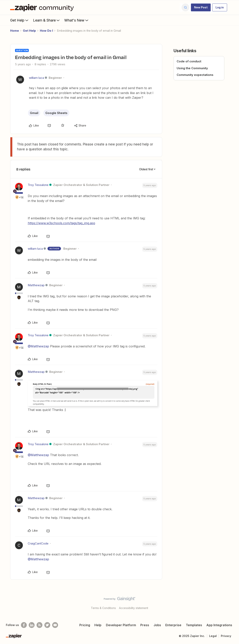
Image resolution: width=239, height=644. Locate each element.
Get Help (20, 20)
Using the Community (192, 68)
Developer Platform (121, 625)
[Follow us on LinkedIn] (32, 625)
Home (15, 31)
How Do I (46, 31)
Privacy (226, 636)
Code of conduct (189, 61)
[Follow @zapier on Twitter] (47, 625)
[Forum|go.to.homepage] (43, 7)
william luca (36, 78)
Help (98, 625)
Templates (194, 625)
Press (145, 625)
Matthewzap (36, 285)
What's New (77, 20)
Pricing (85, 625)
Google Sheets (56, 113)
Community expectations (195, 75)
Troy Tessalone (38, 185)
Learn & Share (47, 20)
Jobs (157, 625)
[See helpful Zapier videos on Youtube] (55, 625)
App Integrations (219, 625)
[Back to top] (231, 602)
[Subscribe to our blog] (39, 625)
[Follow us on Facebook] (24, 625)
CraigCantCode (38, 543)
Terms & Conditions (103, 608)
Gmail (34, 113)
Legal (213, 636)
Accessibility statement (134, 608)
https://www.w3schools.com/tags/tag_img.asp (61, 223)
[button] (201, 7)
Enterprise (173, 625)
